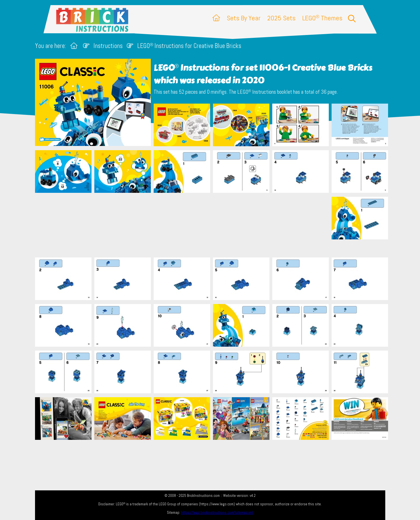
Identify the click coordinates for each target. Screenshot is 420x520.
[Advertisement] (213, 225)
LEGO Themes (322, 18)
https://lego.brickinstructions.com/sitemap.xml (217, 513)
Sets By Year (244, 18)
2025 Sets (281, 18)
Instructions (108, 46)
